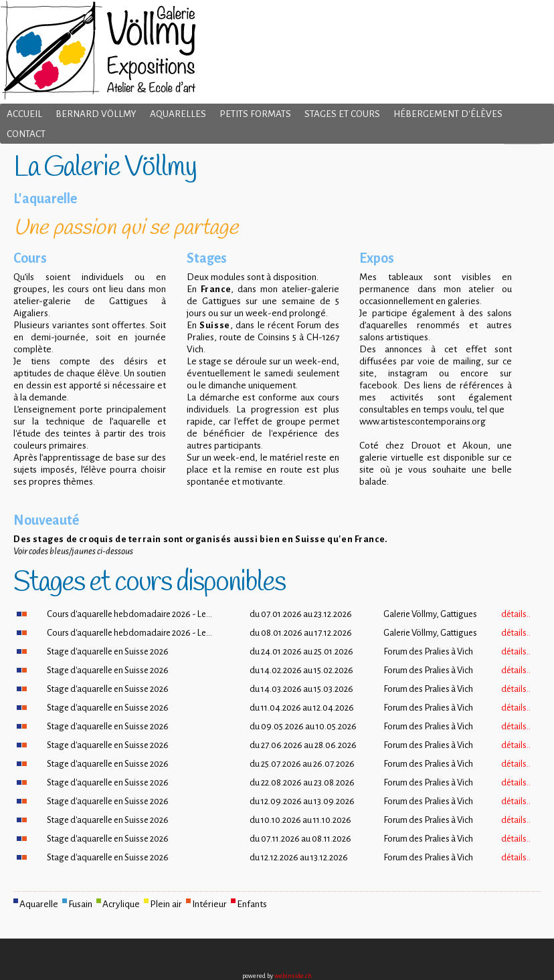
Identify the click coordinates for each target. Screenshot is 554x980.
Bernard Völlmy (96, 114)
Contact (26, 134)
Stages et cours (342, 114)
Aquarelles (178, 114)
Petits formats (255, 114)
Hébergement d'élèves (448, 114)
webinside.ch (293, 976)
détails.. (516, 614)
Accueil (24, 114)
